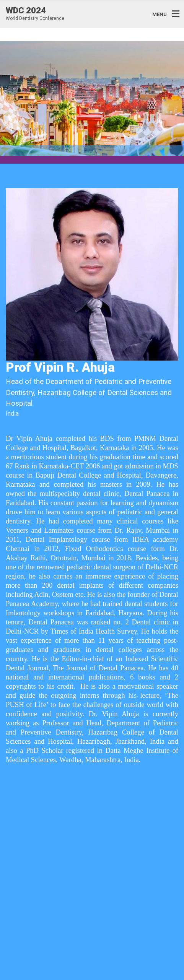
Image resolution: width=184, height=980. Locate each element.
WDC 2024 (26, 11)
